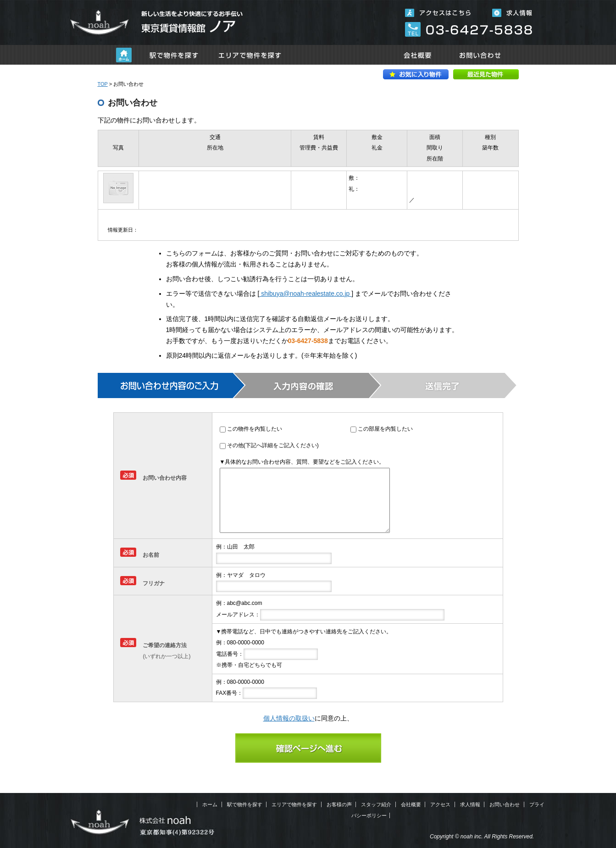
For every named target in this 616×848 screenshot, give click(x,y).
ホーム (124, 55)
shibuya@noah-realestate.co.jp (305, 294)
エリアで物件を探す (250, 55)
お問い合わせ (481, 55)
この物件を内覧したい (255, 429)
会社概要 (417, 55)
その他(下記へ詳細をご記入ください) (273, 445)
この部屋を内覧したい (385, 429)
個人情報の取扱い (289, 718)
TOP (103, 84)
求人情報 (470, 804)
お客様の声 (339, 804)
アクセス (440, 804)
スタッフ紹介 (376, 804)
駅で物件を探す (174, 55)
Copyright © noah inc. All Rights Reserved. (482, 837)
